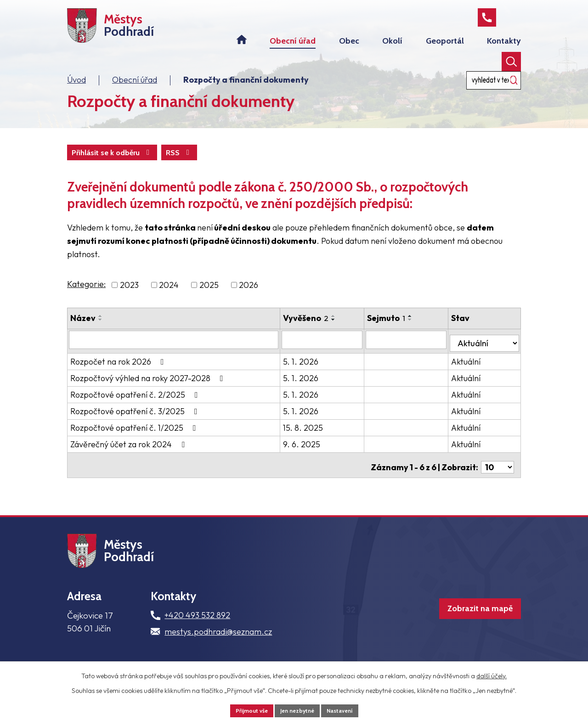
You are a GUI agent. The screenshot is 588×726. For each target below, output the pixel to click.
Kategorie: (86, 295)
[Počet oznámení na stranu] (498, 470)
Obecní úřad (135, 89)
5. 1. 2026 (311, 369)
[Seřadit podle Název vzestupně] (101, 327)
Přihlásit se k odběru (160, 163)
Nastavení (346, 709)
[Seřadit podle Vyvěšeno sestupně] (344, 331)
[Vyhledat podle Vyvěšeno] (334, 350)
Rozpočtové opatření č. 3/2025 (136, 419)
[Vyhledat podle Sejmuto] (415, 350)
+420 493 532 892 (197, 628)
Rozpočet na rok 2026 (119, 369)
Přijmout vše (246, 709)
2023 (129, 296)
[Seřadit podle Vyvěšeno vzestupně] (344, 327)
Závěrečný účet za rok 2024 (129, 452)
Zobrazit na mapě (464, 627)
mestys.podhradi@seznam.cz (218, 644)
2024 (169, 296)
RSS (87, 163)
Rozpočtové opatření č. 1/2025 (135, 435)
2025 (209, 296)
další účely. (492, 674)
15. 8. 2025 (314, 435)
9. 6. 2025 (312, 452)
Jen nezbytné (298, 709)
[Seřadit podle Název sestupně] (101, 331)
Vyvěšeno (316, 329)
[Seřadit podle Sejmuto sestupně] (422, 331)
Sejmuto (398, 329)
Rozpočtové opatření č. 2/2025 (136, 402)
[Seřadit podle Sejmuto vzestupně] (422, 327)
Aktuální (472, 369)
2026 (249, 296)
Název (83, 329)
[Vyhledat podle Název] (179, 350)
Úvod (76, 89)
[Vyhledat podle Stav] (488, 350)
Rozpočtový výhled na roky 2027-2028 (149, 386)
